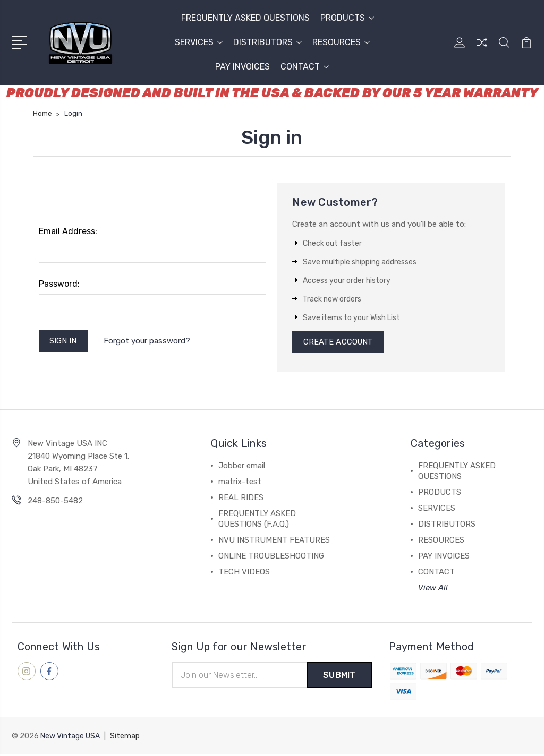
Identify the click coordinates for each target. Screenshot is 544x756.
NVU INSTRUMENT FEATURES (274, 542)
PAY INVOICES (243, 67)
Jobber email (242, 467)
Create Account (339, 343)
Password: (59, 284)
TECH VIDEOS (244, 573)
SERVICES (199, 42)
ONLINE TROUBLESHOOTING (271, 557)
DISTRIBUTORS (267, 42)
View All (433, 589)
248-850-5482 (55, 502)
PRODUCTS (347, 18)
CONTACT (305, 67)
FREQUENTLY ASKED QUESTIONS (245, 18)
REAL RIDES (241, 499)
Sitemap (125, 738)
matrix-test (240, 483)
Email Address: (68, 231)
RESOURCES (341, 42)
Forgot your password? (148, 341)
